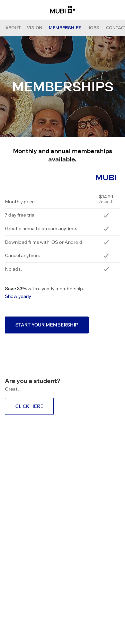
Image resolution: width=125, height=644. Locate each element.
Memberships (65, 28)
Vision (35, 28)
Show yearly (18, 296)
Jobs (94, 28)
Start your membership (47, 325)
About (13, 28)
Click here (29, 406)
